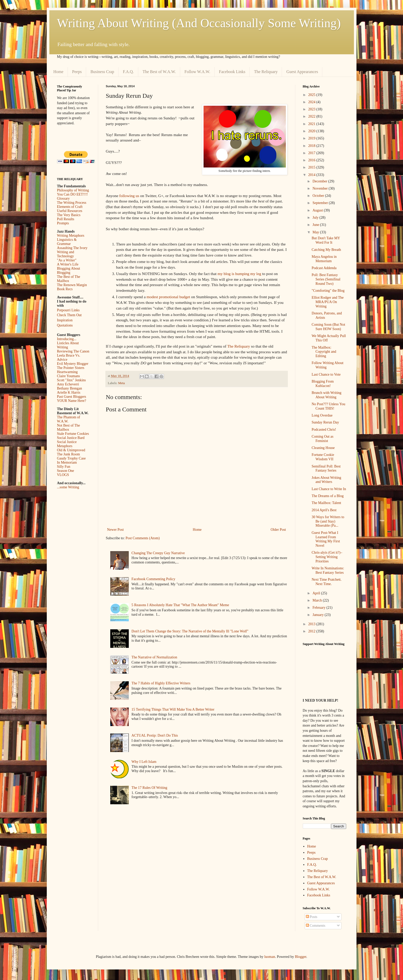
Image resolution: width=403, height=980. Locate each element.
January (319, 615)
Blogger (300, 957)
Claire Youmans (68, 376)
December (320, 181)
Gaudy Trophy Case (71, 458)
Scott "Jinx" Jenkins (72, 380)
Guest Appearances (302, 72)
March (318, 600)
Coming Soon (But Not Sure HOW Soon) (328, 327)
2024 (312, 102)
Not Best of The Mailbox (69, 427)
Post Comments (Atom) (143, 538)
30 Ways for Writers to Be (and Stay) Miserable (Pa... (328, 521)
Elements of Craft (70, 207)
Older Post (278, 530)
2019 (312, 138)
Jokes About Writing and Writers (326, 480)
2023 (312, 109)
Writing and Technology (66, 254)
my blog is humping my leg (239, 274)
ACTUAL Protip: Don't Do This (155, 735)
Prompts (63, 223)
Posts (312, 917)
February (319, 608)
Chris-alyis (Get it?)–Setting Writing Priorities (327, 557)
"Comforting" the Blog (328, 291)
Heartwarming (67, 372)
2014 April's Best (324, 510)
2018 (312, 146)
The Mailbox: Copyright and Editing (324, 352)
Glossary (63, 198)
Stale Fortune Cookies (73, 434)
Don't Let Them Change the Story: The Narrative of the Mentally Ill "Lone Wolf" (190, 631)
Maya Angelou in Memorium (324, 259)
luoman (270, 957)
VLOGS (63, 475)
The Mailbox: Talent (326, 503)
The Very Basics (69, 215)
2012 (312, 631)
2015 (312, 167)
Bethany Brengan (70, 388)
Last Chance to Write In (329, 489)
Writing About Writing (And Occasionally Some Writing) (199, 23)
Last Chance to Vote (326, 374)
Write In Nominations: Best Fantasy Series (328, 570)
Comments (316, 926)
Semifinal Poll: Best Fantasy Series (326, 469)
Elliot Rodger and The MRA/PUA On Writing (328, 302)
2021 (312, 124)
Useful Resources (70, 211)
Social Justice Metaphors (67, 444)
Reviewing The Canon (73, 351)
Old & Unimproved (71, 450)
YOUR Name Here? (72, 401)
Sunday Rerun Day (325, 422)
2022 (312, 116)
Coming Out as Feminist (322, 439)
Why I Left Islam (144, 762)
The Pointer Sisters (71, 368)
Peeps (77, 72)
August (318, 210)
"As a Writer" (67, 260)
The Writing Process (72, 203)
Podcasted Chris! (324, 430)
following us (129, 196)
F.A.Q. (128, 72)
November (321, 188)
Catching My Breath (326, 250)
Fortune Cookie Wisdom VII (323, 457)
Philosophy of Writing (73, 190)
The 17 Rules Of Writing (149, 788)
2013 (312, 624)
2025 (312, 95)
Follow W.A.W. (197, 72)
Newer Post (116, 530)
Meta (122, 383)
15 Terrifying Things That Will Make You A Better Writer (173, 709)
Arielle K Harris (69, 392)
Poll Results (66, 219)
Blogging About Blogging (69, 271)
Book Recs (65, 289)
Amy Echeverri (68, 384)
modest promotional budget (168, 297)
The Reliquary (266, 72)
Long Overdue (322, 415)
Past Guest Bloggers (72, 397)
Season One (66, 471)
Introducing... (67, 339)
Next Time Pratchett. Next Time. (326, 582)
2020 (312, 131)
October (319, 196)
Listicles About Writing (68, 345)
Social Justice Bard (71, 438)
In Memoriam (67, 462)
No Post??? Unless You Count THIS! (328, 406)
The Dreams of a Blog (327, 496)
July (316, 218)
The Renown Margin (72, 285)
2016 (312, 160)
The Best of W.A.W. (159, 72)
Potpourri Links (68, 310)
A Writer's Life (68, 264)
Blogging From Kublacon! (323, 384)
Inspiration (65, 320)
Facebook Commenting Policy (153, 579)
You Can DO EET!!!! (72, 194)
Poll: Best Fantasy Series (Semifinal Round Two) (326, 279)
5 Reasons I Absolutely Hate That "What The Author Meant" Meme (180, 605)
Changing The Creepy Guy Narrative (158, 553)
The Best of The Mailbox (69, 279)
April (317, 593)
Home (58, 72)
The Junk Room (68, 454)
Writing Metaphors (71, 236)
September (321, 203)
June (316, 225)
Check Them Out (69, 315)
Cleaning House (323, 448)
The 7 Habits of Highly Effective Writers (161, 683)
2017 (312, 153)
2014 (312, 175)
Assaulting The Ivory (72, 248)
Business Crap (102, 72)
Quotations (65, 325)
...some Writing (68, 487)
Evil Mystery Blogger (73, 364)
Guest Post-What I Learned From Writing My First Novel (326, 539)
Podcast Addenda (324, 268)
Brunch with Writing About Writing (326, 395)
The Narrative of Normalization (154, 657)
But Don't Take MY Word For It (326, 240)
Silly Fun (64, 467)
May (316, 232)
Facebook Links (232, 72)
